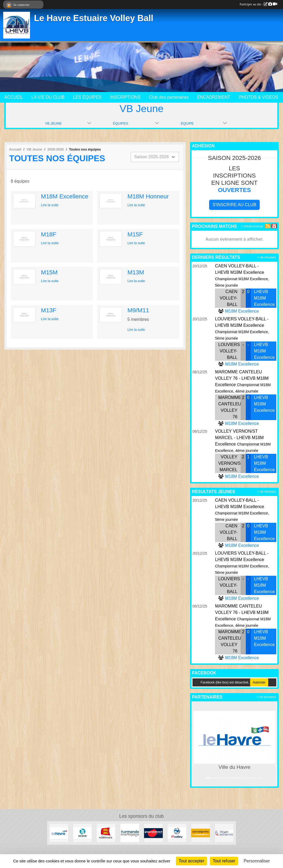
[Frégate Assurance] (224, 833)
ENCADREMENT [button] (214, 97)
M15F (135, 234)
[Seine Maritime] (82, 833)
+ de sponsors (266, 697)
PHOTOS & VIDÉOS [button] (259, 97)
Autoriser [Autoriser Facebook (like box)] (259, 682)
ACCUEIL (14, 97)
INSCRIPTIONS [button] (125, 97)
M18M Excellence (65, 196)
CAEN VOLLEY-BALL (228, 298)
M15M (49, 272)
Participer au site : (258, 4)
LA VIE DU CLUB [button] (48, 97)
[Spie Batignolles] (201, 833)
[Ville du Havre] (59, 833)
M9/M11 (138, 310)
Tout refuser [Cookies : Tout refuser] (224, 861)
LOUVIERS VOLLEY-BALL (229, 351)
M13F (49, 310)
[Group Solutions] (153, 833)
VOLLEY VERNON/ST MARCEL (231, 463)
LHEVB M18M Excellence (264, 298)
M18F (49, 234)
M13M (136, 272)
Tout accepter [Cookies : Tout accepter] (191, 861)
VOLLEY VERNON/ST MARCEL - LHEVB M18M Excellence (239, 438)
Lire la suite (50, 205)
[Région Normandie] (106, 833)
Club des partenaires (169, 97)
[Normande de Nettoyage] (130, 833)
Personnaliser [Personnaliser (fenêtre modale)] (257, 861)
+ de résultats (267, 257)
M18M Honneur (148, 196)
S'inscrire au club (234, 205)
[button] (197, 744)
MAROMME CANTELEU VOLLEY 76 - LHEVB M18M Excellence (242, 378)
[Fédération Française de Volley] (177, 833)
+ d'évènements (252, 226)
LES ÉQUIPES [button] (87, 97)
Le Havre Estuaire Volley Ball (94, 18)
